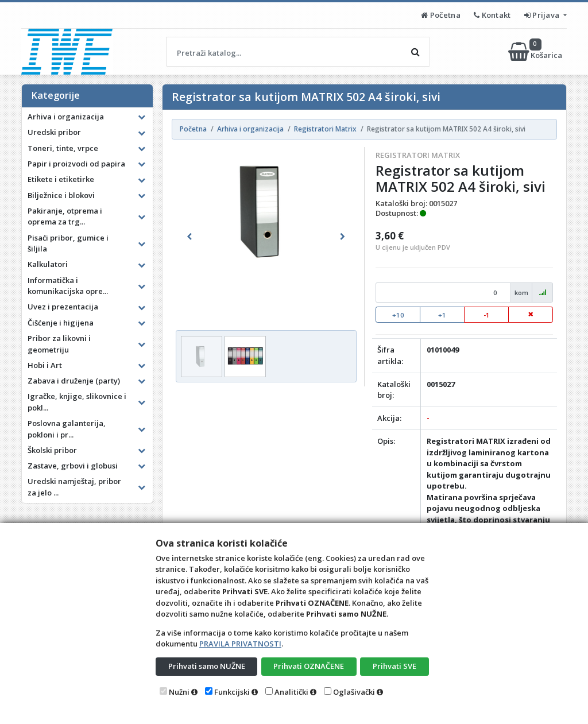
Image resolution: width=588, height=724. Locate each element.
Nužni (179, 692)
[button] (189, 237)
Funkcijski (232, 692)
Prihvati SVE (394, 666)
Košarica (536, 52)
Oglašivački (354, 692)
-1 (487, 315)
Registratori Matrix (418, 155)
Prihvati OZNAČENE (309, 666)
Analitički (291, 692)
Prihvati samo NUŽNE (207, 666)
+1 (442, 315)
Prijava (543, 15)
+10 (398, 315)
